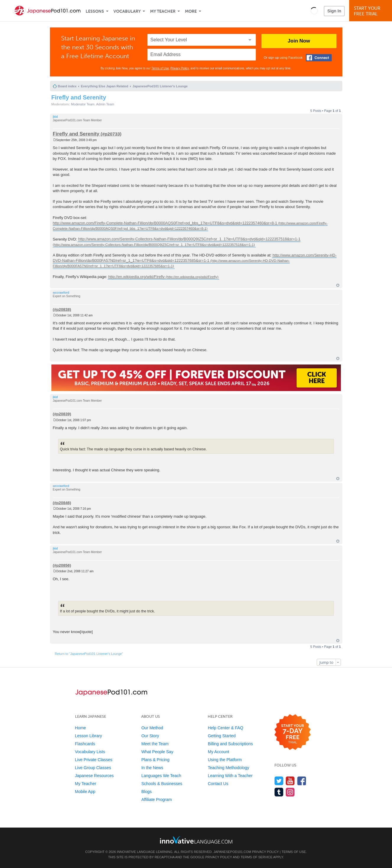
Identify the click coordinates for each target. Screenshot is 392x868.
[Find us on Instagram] (290, 792)
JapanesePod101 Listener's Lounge (160, 86)
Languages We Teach (161, 776)
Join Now (299, 41)
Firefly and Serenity (79, 97)
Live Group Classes (93, 768)
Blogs (146, 792)
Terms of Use (160, 68)
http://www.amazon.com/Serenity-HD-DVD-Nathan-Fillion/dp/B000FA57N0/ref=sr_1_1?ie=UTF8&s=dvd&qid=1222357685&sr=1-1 (195, 258)
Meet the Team (155, 744)
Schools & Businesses (162, 784)
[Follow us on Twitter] (279, 781)
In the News (152, 768)
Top (338, 285)
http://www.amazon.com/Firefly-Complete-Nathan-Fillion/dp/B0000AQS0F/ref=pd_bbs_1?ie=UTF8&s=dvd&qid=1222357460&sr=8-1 (165, 223)
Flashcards (85, 744)
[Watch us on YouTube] (290, 781)
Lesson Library (89, 736)
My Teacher (163, 11)
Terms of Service (256, 857)
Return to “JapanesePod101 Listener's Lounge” (89, 654)
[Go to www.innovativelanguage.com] (196, 840)
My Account (218, 752)
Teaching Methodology (228, 768)
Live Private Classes (94, 760)
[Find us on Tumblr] (279, 792)
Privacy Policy (180, 68)
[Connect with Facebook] (319, 58)
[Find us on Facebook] (302, 781)
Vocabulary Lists (90, 752)
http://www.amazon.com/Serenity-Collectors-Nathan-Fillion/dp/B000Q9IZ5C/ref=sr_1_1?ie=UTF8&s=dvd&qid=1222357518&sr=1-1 (189, 239)
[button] (314, 11)
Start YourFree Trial (371, 11)
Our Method (152, 728)
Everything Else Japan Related (105, 86)
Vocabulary (127, 11)
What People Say (157, 752)
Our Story (150, 736)
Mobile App (85, 792)
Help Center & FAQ (225, 728)
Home (80, 728)
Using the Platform (225, 760)
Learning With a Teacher (230, 776)
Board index (67, 86)
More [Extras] (191, 11)
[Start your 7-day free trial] (293, 732)
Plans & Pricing (155, 760)
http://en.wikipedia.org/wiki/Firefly (136, 277)
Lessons (95, 11)
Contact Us (218, 784)
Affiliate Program (156, 800)
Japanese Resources (95, 776)
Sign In (334, 11)
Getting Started (222, 736)
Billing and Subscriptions (230, 744)
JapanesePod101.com (232, 852)
